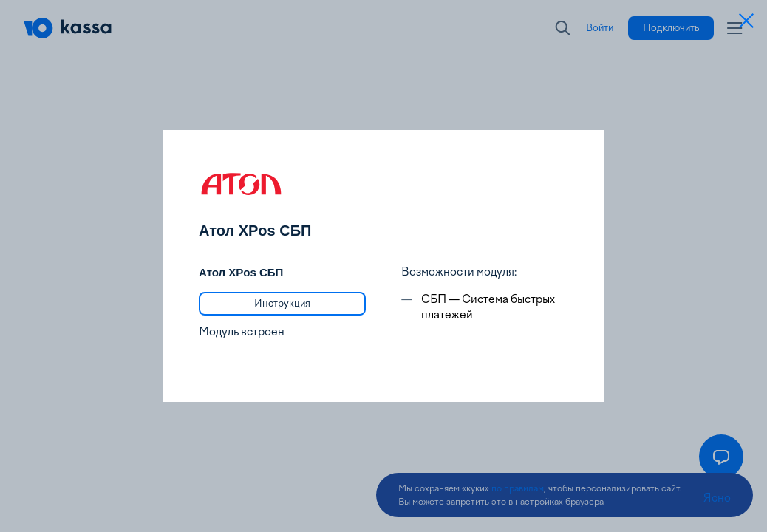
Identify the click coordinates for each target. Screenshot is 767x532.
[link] (282, 304)
